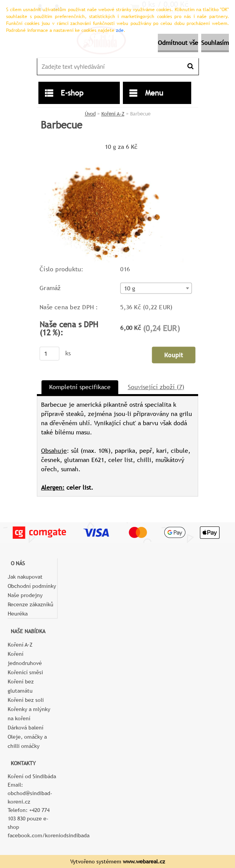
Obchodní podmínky (32, 586)
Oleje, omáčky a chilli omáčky (27, 741)
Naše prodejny (25, 595)
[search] (190, 66)
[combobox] (156, 288)
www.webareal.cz (144, 861)
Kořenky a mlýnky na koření (29, 714)
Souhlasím (215, 43)
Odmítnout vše (178, 43)
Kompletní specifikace (80, 387)
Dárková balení (26, 728)
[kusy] (50, 353)
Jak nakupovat (25, 577)
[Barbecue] (110, 155)
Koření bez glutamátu (21, 686)
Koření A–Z (113, 114)
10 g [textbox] (130, 288)
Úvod (90, 114)
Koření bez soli (26, 700)
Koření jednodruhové (25, 658)
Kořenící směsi (25, 672)
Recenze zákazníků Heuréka (31, 609)
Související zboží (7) (156, 387)
